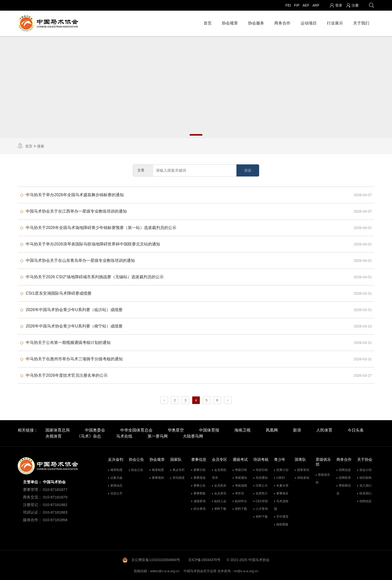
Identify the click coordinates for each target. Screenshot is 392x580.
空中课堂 (282, 516)
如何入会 (220, 501)
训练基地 (303, 477)
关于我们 (361, 23)
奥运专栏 (179, 469)
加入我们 (365, 485)
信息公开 (116, 493)
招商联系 (345, 477)
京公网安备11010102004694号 (156, 559)
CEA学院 (262, 501)
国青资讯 (303, 469)
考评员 (239, 493)
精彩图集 (282, 524)
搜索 (41, 146)
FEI (288, 5)
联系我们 (365, 493)
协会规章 (230, 23)
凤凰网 (272, 430)
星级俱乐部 (323, 478)
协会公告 (137, 469)
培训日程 (262, 469)
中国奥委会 (95, 430)
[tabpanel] (196, 87)
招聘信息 (365, 501)
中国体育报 (209, 430)
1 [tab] (196, 134)
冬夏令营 (282, 485)
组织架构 (365, 477)
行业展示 (335, 23)
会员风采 (220, 485)
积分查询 (200, 509)
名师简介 (262, 493)
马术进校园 (281, 505)
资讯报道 (179, 477)
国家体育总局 (58, 430)
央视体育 (54, 436)
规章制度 (116, 469)
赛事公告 (200, 485)
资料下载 (220, 509)
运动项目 (309, 23)
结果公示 (262, 485)
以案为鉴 (116, 477)
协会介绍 (365, 469)
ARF (316, 5)
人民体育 (324, 430)
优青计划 (282, 469)
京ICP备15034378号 (204, 559)
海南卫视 (242, 430)
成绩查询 (200, 501)
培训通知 (262, 477)
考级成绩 (241, 485)
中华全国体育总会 (136, 430)
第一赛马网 (158, 436)
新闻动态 (116, 485)
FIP (297, 5)
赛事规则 (158, 477)
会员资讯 (220, 493)
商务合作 (282, 23)
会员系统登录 (219, 473)
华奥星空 (176, 430)
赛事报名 (282, 493)
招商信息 (345, 469)
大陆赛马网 (193, 436)
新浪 (297, 430)
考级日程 (241, 469)
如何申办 (241, 501)
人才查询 (262, 509)
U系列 (280, 477)
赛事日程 (200, 469)
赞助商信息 (344, 489)
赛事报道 (200, 477)
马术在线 (124, 436)
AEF (306, 5)
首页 (208, 23)
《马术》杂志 (89, 436)
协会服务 (256, 23)
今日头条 (356, 430)
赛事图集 (200, 493)
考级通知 (241, 477)
